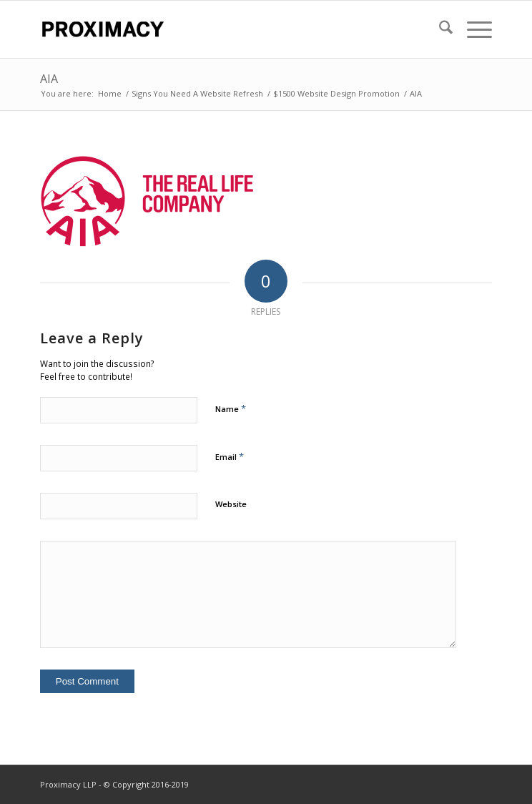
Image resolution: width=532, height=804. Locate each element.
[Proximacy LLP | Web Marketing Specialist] (221, 29)
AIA (49, 79)
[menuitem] (439, 29)
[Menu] (472, 29)
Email (230, 456)
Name (231, 408)
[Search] (439, 29)
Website (231, 504)
